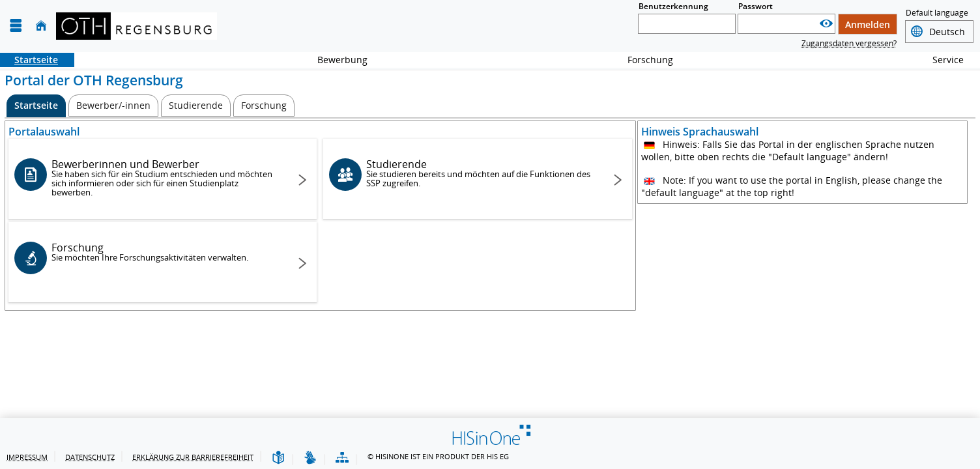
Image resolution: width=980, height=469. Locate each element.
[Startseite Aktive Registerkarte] (36, 106)
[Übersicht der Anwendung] (342, 458)
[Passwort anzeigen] (826, 24)
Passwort (756, 6)
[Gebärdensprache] (310, 458)
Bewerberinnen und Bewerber (165, 178)
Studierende (480, 173)
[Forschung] (264, 106)
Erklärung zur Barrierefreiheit (193, 457)
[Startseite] (41, 26)
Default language (937, 14)
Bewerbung (335, 60)
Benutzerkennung (673, 6)
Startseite (29, 60)
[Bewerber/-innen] (113, 106)
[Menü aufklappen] (16, 26)
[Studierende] (196, 106)
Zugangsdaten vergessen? (849, 43)
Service (941, 60)
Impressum (27, 457)
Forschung (643, 60)
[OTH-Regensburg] (137, 26)
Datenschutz (90, 457)
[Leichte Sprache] (278, 458)
